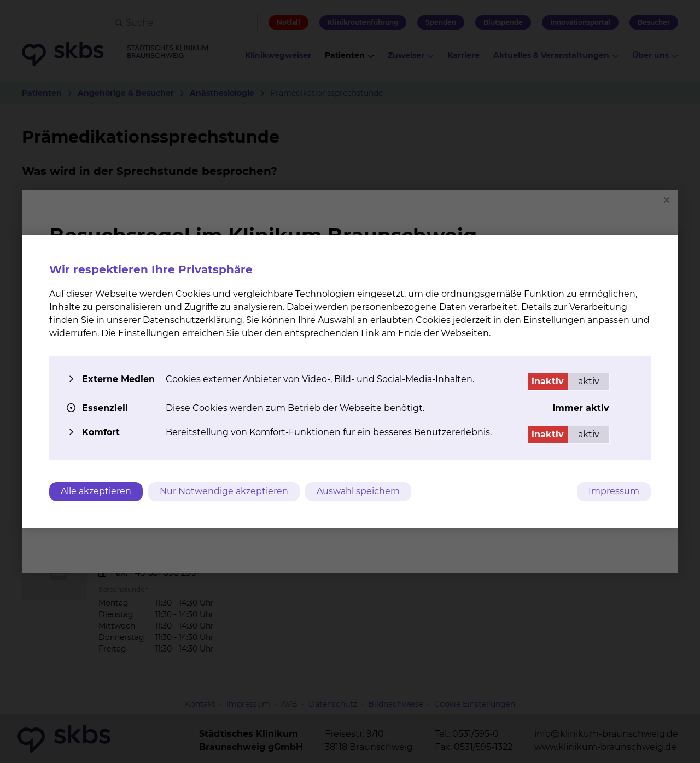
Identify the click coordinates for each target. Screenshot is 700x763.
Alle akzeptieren (96, 491)
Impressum (614, 491)
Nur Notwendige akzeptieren (224, 491)
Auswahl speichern (358, 491)
